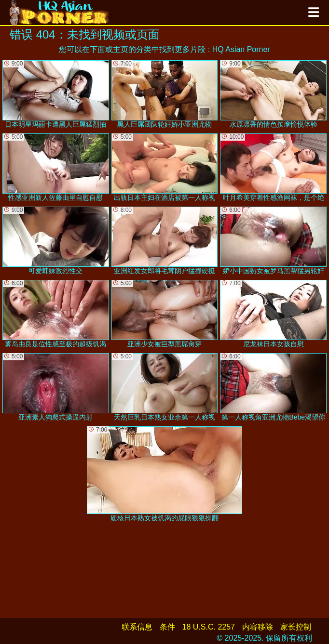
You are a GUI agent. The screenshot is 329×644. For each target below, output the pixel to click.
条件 (167, 627)
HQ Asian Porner (241, 49)
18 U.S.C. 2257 (209, 627)
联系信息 (137, 627)
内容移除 (258, 627)
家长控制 (296, 627)
